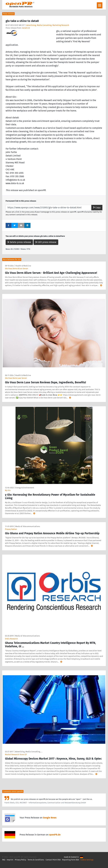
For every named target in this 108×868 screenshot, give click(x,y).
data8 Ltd (26, 28)
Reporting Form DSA (70, 860)
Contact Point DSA (53, 860)
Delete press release (19, 242)
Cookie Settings (87, 860)
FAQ (4, 860)
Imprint (10, 860)
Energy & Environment (25, 488)
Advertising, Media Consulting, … (29, 752)
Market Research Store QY (16, 754)
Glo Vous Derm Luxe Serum (16, 378)
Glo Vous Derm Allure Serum (17, 269)
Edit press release (46, 242)
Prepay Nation (11, 529)
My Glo (8, 490)
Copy (97, 208)
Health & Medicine (23, 266)
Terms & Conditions (36, 860)
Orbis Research (11, 639)
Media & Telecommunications (28, 526)
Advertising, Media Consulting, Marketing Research (48, 25)
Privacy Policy (20, 860)
